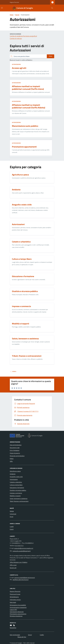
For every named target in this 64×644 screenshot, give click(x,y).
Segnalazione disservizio (17, 612)
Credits (42, 635)
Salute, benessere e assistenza (19, 499)
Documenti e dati (15, 448)
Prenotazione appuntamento (18, 614)
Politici (12, 459)
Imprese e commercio (16, 493)
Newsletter (13, 628)
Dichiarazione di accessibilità (18, 605)
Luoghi (12, 527)
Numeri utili (13, 568)
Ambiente (13, 474)
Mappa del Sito (22, 637)
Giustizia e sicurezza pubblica (18, 490)
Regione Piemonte (14, 2)
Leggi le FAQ (13, 610)
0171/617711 (19, 546)
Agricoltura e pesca (15, 471)
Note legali (13, 602)
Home (12, 15)
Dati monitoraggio (15, 635)
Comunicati (13, 514)
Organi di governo (15, 453)
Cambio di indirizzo (16, 38)
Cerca (50, 56)
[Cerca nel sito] (51, 8)
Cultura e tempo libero (16, 485)
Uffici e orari (13, 565)
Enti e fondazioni (15, 450)
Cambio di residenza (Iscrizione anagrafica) (23, 36)
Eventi (12, 529)
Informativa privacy (15, 600)
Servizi (17, 15)
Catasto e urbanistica (16, 482)
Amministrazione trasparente (18, 607)
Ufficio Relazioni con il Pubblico (19, 562)
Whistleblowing (14, 597)
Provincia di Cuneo (15, 594)
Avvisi (11, 517)
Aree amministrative (16, 445)
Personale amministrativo (17, 456)
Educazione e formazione (17, 488)
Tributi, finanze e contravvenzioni (19, 501)
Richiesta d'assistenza (16, 616)
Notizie (12, 511)
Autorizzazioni (16, 64)
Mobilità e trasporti (15, 496)
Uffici (11, 461)
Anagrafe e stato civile (16, 477)
